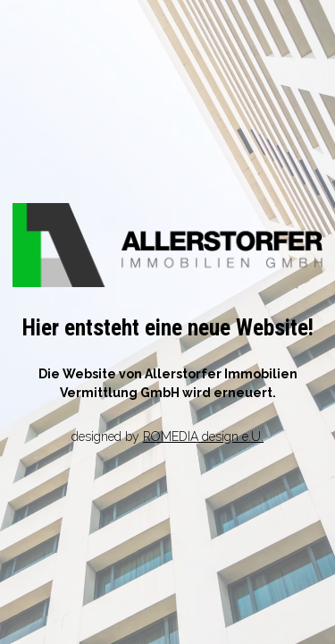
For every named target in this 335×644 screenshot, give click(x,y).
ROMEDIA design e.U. (203, 436)
